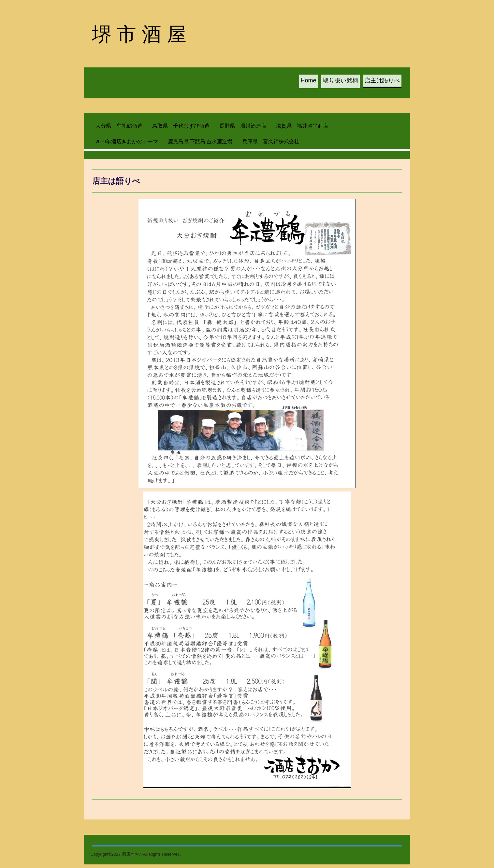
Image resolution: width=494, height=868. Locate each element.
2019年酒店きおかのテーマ (127, 143)
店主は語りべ (383, 82)
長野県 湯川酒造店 (243, 128)
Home (309, 82)
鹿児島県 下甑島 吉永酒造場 (200, 143)
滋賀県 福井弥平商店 (302, 128)
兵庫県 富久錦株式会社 (271, 143)
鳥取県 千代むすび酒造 (181, 128)
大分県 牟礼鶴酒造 (119, 128)
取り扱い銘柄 (341, 82)
